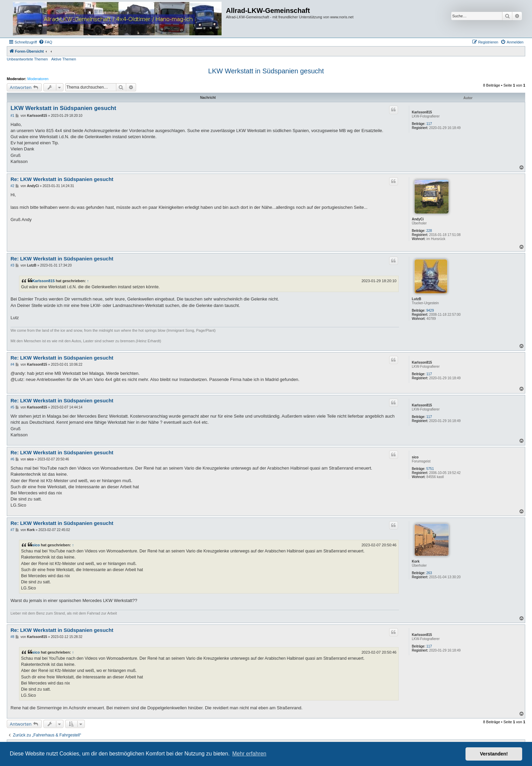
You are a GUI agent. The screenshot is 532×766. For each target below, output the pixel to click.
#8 (12, 637)
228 (429, 231)
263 (429, 573)
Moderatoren (38, 79)
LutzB (417, 299)
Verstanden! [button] (494, 754)
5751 (430, 469)
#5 (12, 407)
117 (429, 124)
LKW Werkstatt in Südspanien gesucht (266, 71)
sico (415, 457)
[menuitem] (45, 42)
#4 (12, 364)
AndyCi (418, 219)
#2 (12, 186)
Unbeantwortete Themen (27, 59)
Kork (416, 561)
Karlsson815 (422, 112)
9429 (430, 311)
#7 (12, 530)
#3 (12, 265)
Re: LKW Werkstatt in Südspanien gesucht (62, 179)
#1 (12, 116)
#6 (12, 459)
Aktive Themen (64, 59)
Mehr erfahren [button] (249, 754)
